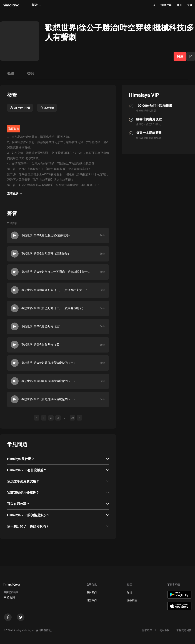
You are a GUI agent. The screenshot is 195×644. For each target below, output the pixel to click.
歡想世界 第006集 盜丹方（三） (42, 326)
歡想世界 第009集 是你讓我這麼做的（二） (49, 381)
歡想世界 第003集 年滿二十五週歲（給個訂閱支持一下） (56, 272)
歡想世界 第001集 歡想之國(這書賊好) (46, 235)
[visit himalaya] (11, 5)
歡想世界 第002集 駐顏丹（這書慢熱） (46, 254)
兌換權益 (132, 600)
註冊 (179, 5)
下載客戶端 (165, 5)
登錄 (190, 5)
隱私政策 (147, 630)
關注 (180, 56)
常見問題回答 (184, 630)
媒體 (129, 592)
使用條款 (164, 630)
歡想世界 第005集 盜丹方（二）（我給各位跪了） (53, 308)
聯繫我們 (92, 600)
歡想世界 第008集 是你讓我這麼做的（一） (49, 363)
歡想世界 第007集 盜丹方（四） (42, 345)
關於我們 (92, 592)
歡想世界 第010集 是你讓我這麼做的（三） (49, 399)
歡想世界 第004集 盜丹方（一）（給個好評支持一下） (56, 290)
